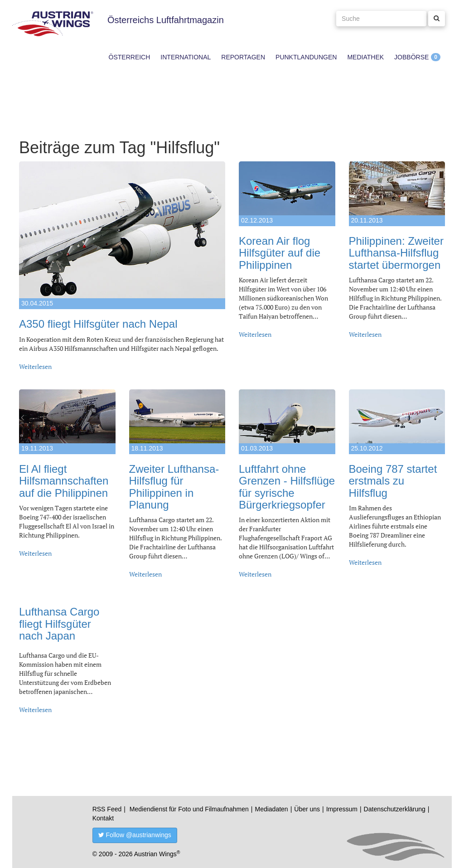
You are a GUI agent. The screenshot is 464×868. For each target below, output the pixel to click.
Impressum (342, 809)
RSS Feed (107, 809)
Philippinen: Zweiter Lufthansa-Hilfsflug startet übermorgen (396, 253)
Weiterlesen (35, 366)
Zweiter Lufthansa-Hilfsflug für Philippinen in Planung (174, 487)
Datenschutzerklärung (395, 809)
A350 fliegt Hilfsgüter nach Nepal (98, 324)
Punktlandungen (306, 57)
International (186, 57)
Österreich (130, 57)
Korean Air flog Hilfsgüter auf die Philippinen (280, 253)
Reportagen (243, 57)
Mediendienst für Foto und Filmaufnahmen (189, 809)
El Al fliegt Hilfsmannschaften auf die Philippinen (64, 481)
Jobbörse (411, 57)
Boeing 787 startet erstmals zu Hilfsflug (393, 481)
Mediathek (365, 57)
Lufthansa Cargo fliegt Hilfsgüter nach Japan (59, 624)
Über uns (307, 809)
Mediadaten (271, 809)
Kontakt (103, 818)
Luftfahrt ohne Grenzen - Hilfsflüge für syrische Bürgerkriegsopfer (287, 487)
